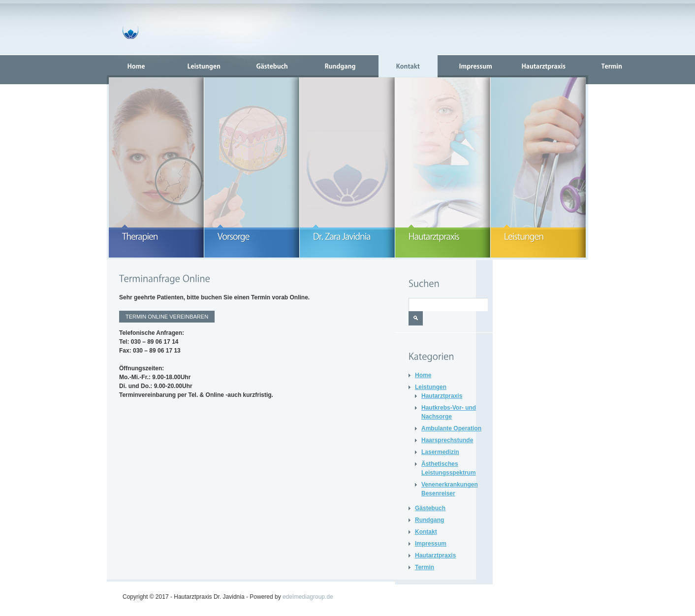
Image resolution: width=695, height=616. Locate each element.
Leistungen (431, 387)
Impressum (431, 544)
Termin (425, 567)
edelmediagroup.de (308, 597)
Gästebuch (430, 508)
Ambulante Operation (451, 428)
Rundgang (429, 520)
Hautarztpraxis (442, 396)
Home (423, 375)
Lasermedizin (440, 452)
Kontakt (426, 532)
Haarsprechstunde (447, 440)
